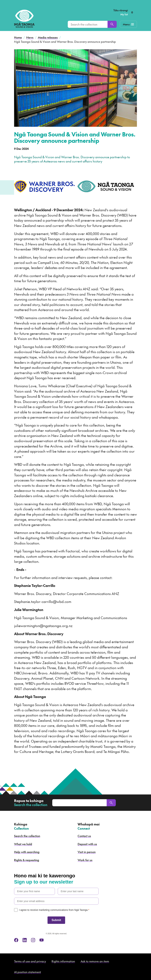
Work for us (85, 860)
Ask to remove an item (95, 961)
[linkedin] (25, 940)
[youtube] (42, 940)
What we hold (23, 844)
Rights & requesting (27, 860)
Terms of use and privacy (30, 961)
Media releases (48, 37)
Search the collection (27, 836)
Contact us (84, 836)
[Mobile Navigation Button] (128, 24)
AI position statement (28, 972)
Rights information (63, 961)
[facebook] (16, 940)
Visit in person (87, 852)
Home (18, 37)
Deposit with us (87, 844)
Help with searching (27, 852)
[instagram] (33, 940)
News (30, 37)
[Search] (112, 24)
